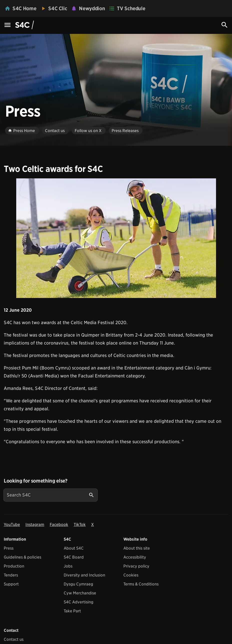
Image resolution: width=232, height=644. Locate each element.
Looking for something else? (36, 481)
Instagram (35, 525)
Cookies (131, 575)
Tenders (11, 575)
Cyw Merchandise (80, 593)
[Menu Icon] (7, 25)
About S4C (74, 548)
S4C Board (74, 557)
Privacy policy (136, 566)
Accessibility (135, 557)
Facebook (59, 525)
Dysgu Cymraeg (78, 584)
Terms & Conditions (141, 584)
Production (14, 566)
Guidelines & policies (22, 557)
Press (9, 548)
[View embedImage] (116, 238)
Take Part (72, 611)
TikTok (80, 525)
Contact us (14, 639)
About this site (137, 548)
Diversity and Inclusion (84, 575)
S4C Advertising (79, 602)
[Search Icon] (225, 25)
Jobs (68, 566)
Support (11, 584)
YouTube (12, 525)
